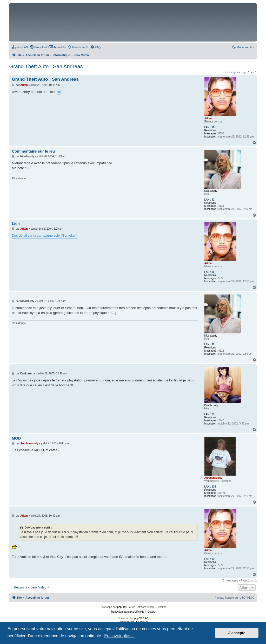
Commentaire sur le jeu (33, 151)
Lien (16, 224)
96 (213, 127)
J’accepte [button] (237, 633)
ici (59, 92)
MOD (16, 438)
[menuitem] (20, 47)
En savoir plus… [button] (119, 636)
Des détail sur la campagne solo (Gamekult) (45, 235)
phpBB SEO (141, 618)
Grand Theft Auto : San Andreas (46, 66)
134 (214, 487)
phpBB (121, 607)
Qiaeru (151, 612)
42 (213, 200)
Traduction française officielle (127, 612)
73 (213, 414)
